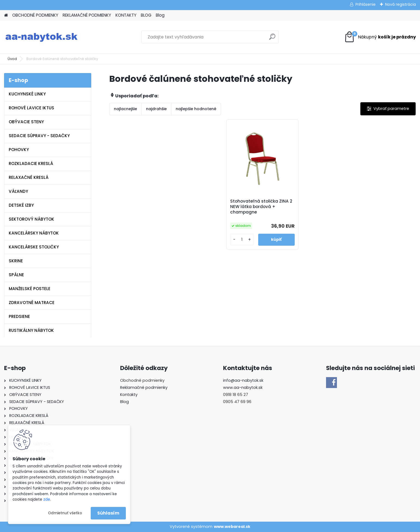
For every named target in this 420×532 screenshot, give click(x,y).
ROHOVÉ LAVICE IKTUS (31, 108)
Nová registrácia (401, 4)
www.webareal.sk (232, 527)
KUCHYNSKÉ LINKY (27, 94)
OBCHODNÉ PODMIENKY (35, 15)
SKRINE (16, 261)
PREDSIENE (19, 316)
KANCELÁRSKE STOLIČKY (34, 247)
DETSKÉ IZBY (21, 205)
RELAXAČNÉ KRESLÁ (29, 177)
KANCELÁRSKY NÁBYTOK (34, 233)
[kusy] (242, 240)
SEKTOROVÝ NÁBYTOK (31, 219)
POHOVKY (19, 150)
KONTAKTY (126, 15)
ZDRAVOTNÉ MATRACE (32, 303)
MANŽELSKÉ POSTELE (30, 289)
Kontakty (129, 395)
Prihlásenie (366, 4)
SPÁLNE (16, 275)
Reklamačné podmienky (144, 387)
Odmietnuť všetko (65, 513)
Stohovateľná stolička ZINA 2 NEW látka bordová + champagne (261, 207)
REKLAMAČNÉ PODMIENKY (87, 15)
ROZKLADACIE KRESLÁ (31, 163)
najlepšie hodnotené (196, 109)
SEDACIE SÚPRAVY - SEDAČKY (39, 136)
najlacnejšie (125, 109)
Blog (160, 15)
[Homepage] (6, 15)
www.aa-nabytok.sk (243, 387)
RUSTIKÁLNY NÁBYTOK (31, 330)
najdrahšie (156, 109)
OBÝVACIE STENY (26, 122)
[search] (272, 39)
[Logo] (42, 37)
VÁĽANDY (18, 191)
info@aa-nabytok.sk (243, 380)
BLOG (146, 15)
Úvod (12, 59)
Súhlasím (108, 513)
